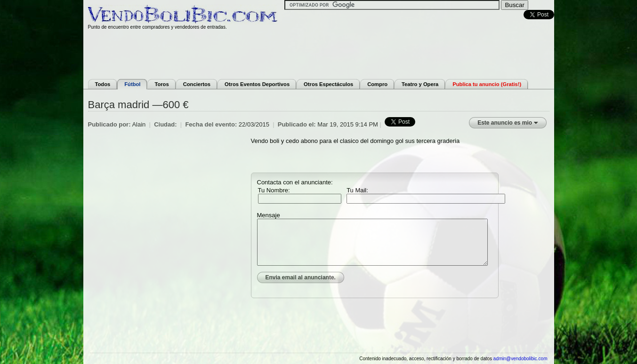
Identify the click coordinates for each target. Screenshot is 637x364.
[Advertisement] (319, 53)
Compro (377, 84)
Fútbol (132, 84)
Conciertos (197, 84)
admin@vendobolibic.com (520, 359)
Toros (161, 84)
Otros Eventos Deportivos (257, 84)
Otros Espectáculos (328, 84)
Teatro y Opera (420, 84)
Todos (103, 84)
